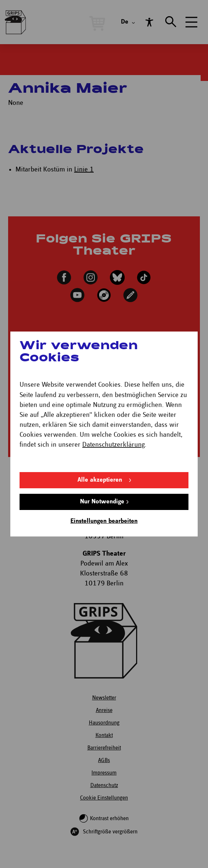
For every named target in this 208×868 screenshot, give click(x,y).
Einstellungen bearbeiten (104, 521)
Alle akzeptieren (100, 480)
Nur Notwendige (102, 502)
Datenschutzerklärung (113, 445)
